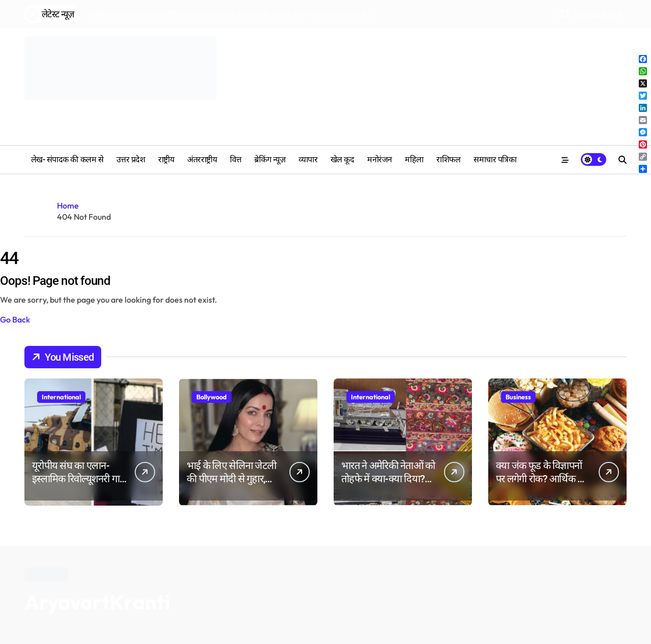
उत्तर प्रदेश (131, 159)
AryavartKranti (97, 602)
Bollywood (212, 397)
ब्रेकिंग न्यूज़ (270, 159)
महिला (414, 159)
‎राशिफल (448, 159)
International (61, 397)
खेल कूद (343, 159)
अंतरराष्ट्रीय (202, 159)
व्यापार (308, 159)
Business (518, 397)
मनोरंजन (380, 159)
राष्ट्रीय (166, 159)
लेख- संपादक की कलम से (67, 159)
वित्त (236, 159)
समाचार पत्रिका (495, 159)
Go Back (15, 319)
